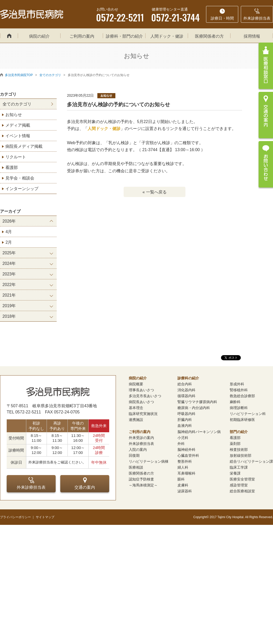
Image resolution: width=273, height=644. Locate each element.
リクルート (16, 157)
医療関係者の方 (209, 36)
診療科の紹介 (188, 378)
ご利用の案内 (82, 36)
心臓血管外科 (188, 455)
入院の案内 (138, 450)
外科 (181, 444)
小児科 (183, 438)
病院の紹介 (39, 36)
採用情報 (252, 36)
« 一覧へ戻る (154, 192)
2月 (9, 242)
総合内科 (185, 384)
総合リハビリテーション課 (251, 461)
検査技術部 (239, 450)
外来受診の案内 (141, 438)
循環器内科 (186, 396)
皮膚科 (183, 485)
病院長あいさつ (141, 402)
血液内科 (185, 426)
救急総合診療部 (242, 396)
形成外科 (237, 384)
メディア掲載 (18, 125)
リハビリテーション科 (248, 414)
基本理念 (136, 408)
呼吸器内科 (186, 414)
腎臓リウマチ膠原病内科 (197, 402)
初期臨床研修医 (242, 420)
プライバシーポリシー (15, 517)
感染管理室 (239, 485)
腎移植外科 (239, 390)
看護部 (12, 168)
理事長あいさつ (141, 390)
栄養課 (235, 473)
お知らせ (14, 115)
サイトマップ (45, 517)
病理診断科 (239, 408)
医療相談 (136, 467)
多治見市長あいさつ (145, 396)
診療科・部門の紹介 (124, 36)
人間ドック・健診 (167, 36)
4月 (9, 232)
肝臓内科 (185, 420)
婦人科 (183, 467)
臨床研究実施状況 (143, 414)
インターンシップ (22, 189)
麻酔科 (235, 402)
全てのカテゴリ (17, 104)
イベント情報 (18, 136)
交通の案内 (85, 483)
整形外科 (185, 461)
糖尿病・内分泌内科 (194, 408)
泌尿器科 (185, 491)
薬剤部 (235, 444)
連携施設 (136, 420)
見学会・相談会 (20, 178)
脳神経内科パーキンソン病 (199, 432)
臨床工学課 (239, 467)
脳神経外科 (186, 450)
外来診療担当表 (31, 483)
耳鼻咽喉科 (186, 473)
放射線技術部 (241, 455)
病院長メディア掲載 (24, 146)
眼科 (181, 479)
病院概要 (136, 384)
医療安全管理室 (242, 479)
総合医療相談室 (242, 491)
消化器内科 (186, 390)
